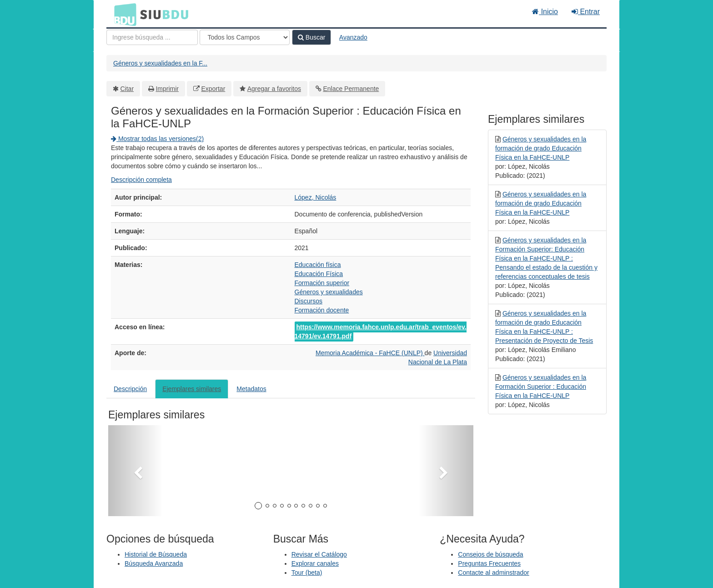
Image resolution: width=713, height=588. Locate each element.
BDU (123, 14)
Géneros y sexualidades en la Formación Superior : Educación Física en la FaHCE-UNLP (541, 387)
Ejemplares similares (192, 389)
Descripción (130, 389)
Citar (127, 89)
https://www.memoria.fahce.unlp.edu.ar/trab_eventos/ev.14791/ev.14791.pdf (381, 332)
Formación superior (322, 283)
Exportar (213, 89)
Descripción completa (141, 180)
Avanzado (353, 37)
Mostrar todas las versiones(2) (157, 139)
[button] (136, 471)
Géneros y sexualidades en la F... (160, 63)
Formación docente (322, 310)
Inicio (545, 12)
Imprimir (167, 89)
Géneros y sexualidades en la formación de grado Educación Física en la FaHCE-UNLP (541, 148)
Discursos (309, 301)
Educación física (318, 265)
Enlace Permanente (351, 89)
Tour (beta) (307, 573)
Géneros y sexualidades (329, 292)
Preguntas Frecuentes (489, 563)
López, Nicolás (316, 197)
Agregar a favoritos (274, 89)
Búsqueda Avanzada (154, 563)
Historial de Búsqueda (156, 554)
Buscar (311, 37)
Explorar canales (315, 563)
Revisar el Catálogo (319, 554)
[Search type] (245, 37)
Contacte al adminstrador (493, 573)
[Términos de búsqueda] (152, 37)
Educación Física (319, 274)
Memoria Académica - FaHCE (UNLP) (370, 353)
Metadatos (251, 389)
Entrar (586, 12)
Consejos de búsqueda (490, 554)
